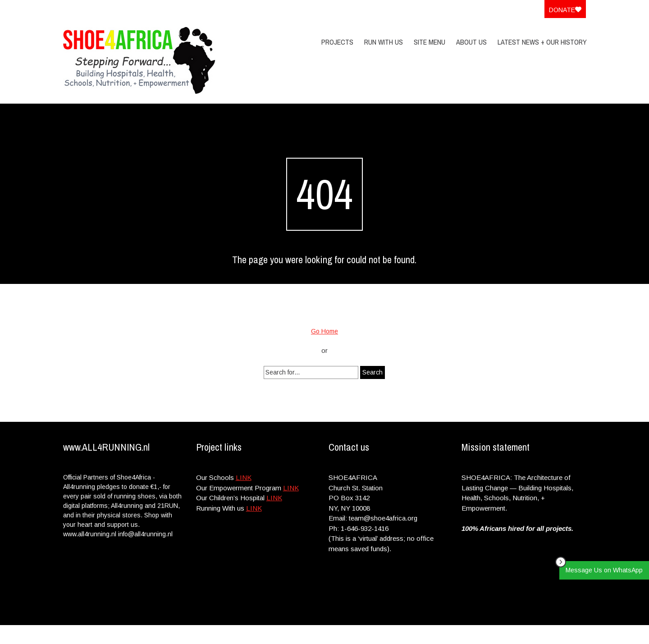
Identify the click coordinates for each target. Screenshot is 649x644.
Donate (565, 10)
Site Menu (430, 42)
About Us (471, 42)
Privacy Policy (528, 634)
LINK (244, 477)
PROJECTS (337, 42)
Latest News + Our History (542, 42)
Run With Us (384, 42)
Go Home (324, 331)
